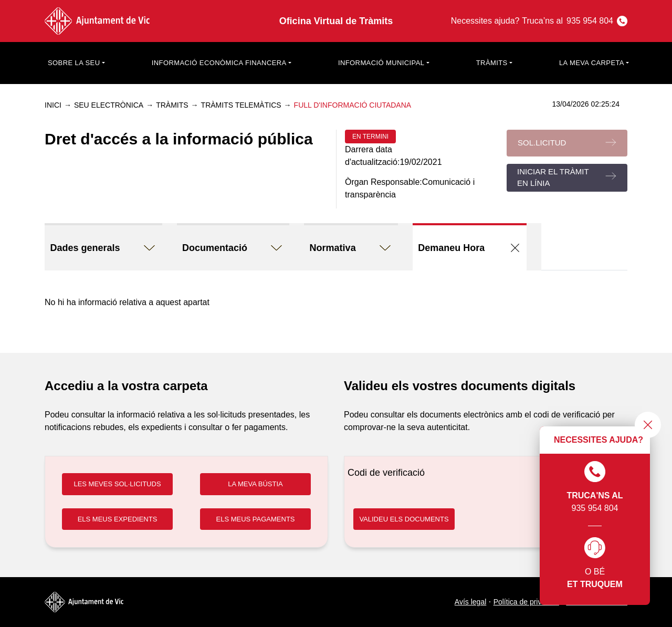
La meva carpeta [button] (592, 63)
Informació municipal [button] (381, 63)
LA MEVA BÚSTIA (255, 484)
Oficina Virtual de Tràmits (336, 21)
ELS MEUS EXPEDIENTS (118, 519)
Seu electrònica (109, 105)
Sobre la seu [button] (74, 63)
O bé (595, 564)
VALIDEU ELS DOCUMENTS (404, 519)
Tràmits (172, 105)
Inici (53, 105)
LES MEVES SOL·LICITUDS (117, 484)
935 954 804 (595, 487)
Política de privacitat (526, 602)
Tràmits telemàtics (241, 105)
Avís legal (470, 602)
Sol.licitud (542, 143)
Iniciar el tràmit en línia (553, 177)
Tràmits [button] (492, 63)
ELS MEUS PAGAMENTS (255, 519)
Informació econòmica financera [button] (219, 63)
